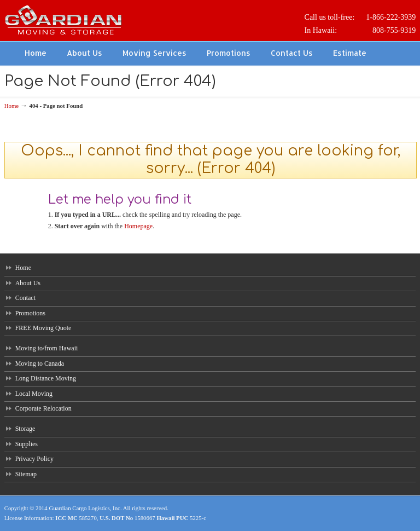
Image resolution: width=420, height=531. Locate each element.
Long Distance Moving (46, 378)
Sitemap (26, 474)
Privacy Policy (34, 459)
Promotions (30, 313)
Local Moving (34, 394)
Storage (25, 429)
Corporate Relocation (43, 408)
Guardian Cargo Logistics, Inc (84, 508)
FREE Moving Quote (43, 328)
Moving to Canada (40, 363)
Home (11, 106)
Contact (25, 298)
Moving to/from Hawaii (47, 348)
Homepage (138, 226)
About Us (28, 283)
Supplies (27, 444)
